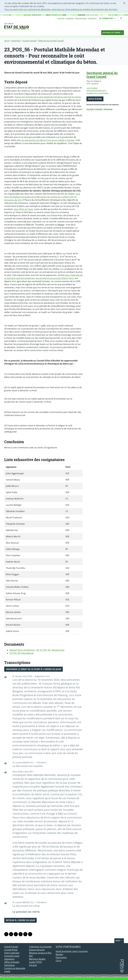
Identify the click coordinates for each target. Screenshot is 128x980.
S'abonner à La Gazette (40, 947)
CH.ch (59, 961)
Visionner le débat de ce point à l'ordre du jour (34, 669)
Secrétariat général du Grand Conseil (102, 75)
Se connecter (108, 18)
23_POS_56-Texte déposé (21, 653)
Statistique (9, 965)
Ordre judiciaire (12, 953)
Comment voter (12, 956)
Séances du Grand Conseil (51, 41)
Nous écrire (95, 99)
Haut (119, 941)
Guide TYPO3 (35, 962)
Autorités (61, 18)
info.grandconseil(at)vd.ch (96, 91)
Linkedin (99, 109)
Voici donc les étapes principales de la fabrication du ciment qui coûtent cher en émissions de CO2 (42, 197)
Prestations (92, 18)
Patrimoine (61, 957)
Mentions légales (37, 959)
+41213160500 (92, 88)
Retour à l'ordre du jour (20, 920)
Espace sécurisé (37, 950)
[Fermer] (124, 3)
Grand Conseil (29, 41)
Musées (59, 954)
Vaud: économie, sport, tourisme (72, 951)
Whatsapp (108, 109)
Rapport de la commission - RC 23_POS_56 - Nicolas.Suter (37, 650)
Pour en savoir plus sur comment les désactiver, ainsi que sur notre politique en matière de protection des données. (61, 9)
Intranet (33, 965)
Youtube (90, 109)
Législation (70, 18)
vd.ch (7, 41)
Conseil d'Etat (11, 950)
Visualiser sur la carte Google (97, 93)
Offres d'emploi (81, 18)
